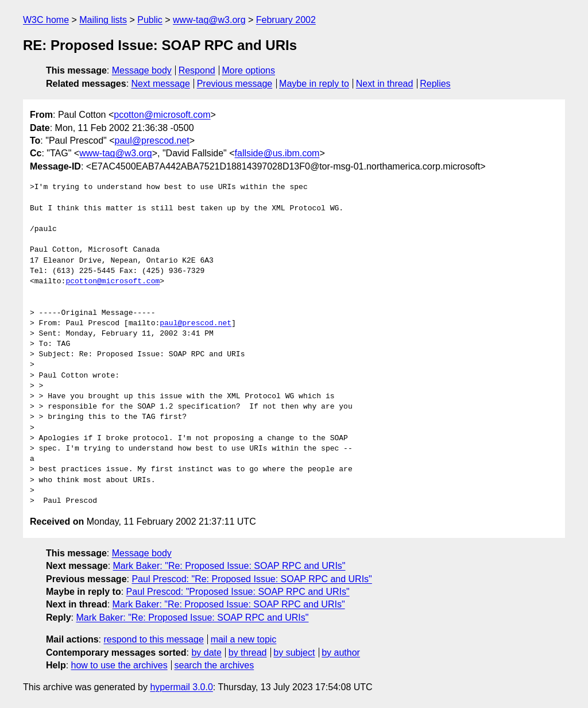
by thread (248, 653)
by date (206, 653)
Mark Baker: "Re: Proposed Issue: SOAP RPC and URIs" (229, 566)
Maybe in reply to (314, 84)
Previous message (235, 84)
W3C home (46, 20)
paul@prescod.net (152, 141)
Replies (435, 84)
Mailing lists (103, 20)
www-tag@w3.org (209, 20)
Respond (197, 70)
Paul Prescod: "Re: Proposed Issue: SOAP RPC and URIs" (252, 579)
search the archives (214, 665)
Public (150, 20)
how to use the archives (119, 665)
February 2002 (286, 20)
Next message (161, 84)
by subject (294, 653)
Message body (142, 70)
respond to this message (153, 639)
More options (249, 70)
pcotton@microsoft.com (162, 115)
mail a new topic (244, 639)
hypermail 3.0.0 (181, 687)
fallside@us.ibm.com (277, 153)
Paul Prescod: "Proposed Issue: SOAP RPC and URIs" (238, 592)
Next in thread (385, 84)
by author (341, 653)
